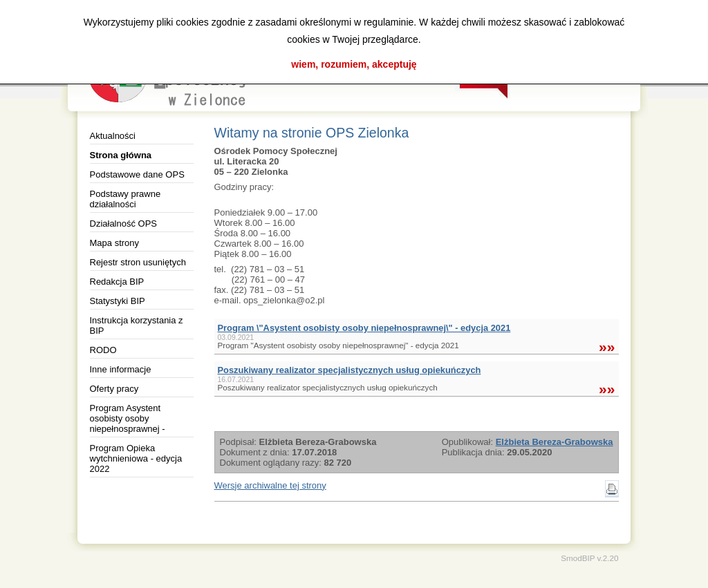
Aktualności (113, 136)
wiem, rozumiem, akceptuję (354, 64)
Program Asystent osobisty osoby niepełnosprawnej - (128, 418)
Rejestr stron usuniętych (138, 262)
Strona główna (121, 155)
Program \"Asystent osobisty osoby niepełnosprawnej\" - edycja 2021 (364, 328)
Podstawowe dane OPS (137, 174)
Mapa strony (115, 243)
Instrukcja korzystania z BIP (137, 325)
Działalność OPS (124, 224)
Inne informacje (121, 369)
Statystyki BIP (118, 301)
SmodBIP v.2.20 (589, 558)
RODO (103, 350)
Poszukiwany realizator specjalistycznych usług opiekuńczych (350, 370)
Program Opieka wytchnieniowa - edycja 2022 (136, 458)
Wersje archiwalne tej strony (270, 485)
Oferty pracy (114, 389)
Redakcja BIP (117, 282)
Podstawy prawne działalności (125, 199)
